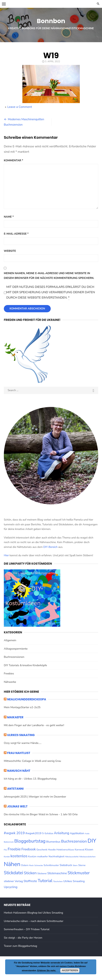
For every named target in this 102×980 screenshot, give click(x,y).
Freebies (9, 674)
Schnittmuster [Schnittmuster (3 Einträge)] (51, 865)
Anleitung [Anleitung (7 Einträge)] (62, 833)
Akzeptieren (70, 970)
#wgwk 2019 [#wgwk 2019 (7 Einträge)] (14, 833)
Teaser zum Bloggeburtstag (20, 946)
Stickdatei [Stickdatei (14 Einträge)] (13, 873)
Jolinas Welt (17, 806)
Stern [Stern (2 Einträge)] (75, 865)
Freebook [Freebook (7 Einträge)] (29, 849)
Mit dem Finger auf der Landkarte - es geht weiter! (34, 725)
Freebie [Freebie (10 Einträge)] (14, 849)
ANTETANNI (15, 789)
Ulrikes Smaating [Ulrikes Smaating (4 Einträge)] (74, 881)
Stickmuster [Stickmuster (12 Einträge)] (79, 873)
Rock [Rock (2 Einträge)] (31, 865)
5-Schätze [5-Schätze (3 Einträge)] (48, 833)
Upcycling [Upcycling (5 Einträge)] (11, 887)
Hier (6, 555)
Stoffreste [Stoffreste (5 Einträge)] (30, 881)
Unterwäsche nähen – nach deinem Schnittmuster (34, 921)
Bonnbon (51, 21)
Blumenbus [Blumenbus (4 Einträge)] (53, 842)
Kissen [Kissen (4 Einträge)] (89, 849)
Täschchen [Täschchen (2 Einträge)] (58, 881)
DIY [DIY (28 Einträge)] (92, 841)
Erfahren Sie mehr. (47, 970)
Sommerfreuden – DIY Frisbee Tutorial (27, 929)
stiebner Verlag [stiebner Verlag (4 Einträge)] (13, 881)
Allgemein (10, 640)
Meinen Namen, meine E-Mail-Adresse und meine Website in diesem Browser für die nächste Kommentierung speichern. (49, 276)
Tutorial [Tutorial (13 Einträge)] (45, 881)
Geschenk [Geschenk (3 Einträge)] (42, 850)
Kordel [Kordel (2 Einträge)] (7, 857)
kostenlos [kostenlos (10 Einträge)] (19, 856)
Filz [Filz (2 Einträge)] (5, 850)
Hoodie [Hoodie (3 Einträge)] (52, 850)
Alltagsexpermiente (16, 649)
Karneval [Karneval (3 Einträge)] (80, 850)
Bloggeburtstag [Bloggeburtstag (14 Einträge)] (30, 841)
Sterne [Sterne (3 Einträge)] (82, 865)
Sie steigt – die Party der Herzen (23, 938)
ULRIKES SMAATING (21, 735)
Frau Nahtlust (19, 753)
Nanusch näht (19, 771)
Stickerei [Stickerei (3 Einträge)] (42, 873)
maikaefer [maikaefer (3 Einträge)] (42, 856)
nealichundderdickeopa (27, 699)
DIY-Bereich (50, 547)
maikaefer (15, 717)
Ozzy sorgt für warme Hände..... (23, 743)
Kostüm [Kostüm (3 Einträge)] (32, 856)
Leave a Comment (20, 107)
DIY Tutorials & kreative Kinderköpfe (25, 665)
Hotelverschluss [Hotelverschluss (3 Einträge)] (65, 850)
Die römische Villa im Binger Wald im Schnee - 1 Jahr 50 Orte (41, 814)
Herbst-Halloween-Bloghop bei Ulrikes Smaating (33, 913)
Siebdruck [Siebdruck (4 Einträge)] (66, 865)
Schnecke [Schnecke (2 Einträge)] (39, 865)
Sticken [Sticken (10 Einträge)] (30, 873)
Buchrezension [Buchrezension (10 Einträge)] (74, 841)
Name (9, 217)
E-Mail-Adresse (16, 234)
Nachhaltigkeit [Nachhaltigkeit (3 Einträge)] (57, 856)
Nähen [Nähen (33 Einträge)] (12, 864)
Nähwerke (10, 682)
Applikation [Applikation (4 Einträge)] (77, 833)
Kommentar (13, 160)
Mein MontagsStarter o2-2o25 (22, 707)
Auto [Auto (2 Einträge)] (87, 833)
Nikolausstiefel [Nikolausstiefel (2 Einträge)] (72, 857)
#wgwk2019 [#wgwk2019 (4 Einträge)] (33, 833)
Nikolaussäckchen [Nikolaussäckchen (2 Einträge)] (87, 857)
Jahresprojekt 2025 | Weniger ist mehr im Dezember (35, 797)
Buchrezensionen (14, 657)
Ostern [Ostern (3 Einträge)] (25, 865)
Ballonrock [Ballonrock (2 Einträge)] (9, 842)
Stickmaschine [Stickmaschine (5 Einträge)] (57, 873)
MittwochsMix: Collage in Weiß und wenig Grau (32, 761)
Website (10, 251)
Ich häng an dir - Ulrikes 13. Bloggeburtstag (30, 779)
